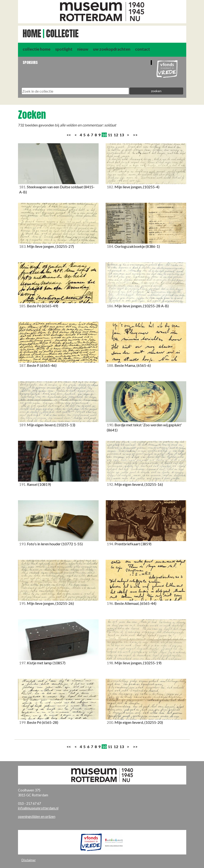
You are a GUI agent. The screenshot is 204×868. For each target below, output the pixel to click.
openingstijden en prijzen (37, 817)
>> (135, 135)
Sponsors (30, 62)
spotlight (64, 49)
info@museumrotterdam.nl (38, 808)
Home (32, 34)
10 (104, 135)
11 (110, 135)
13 (122, 135)
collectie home (37, 49)
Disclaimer (29, 860)
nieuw (83, 49)
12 (116, 135)
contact (143, 49)
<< (69, 135)
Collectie (62, 34)
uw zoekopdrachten (112, 49)
